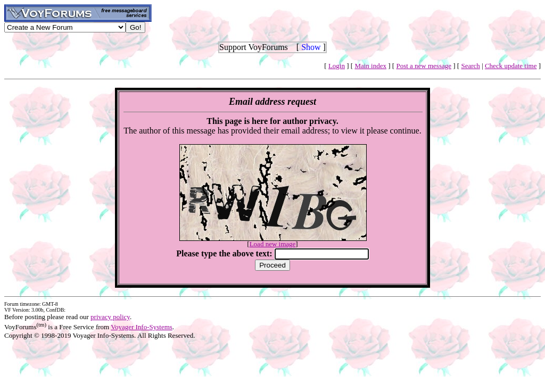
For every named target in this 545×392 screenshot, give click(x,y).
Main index (370, 66)
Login (337, 66)
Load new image (273, 244)
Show (311, 47)
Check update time (511, 66)
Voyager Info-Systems (142, 327)
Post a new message (424, 66)
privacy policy (110, 317)
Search (470, 66)
